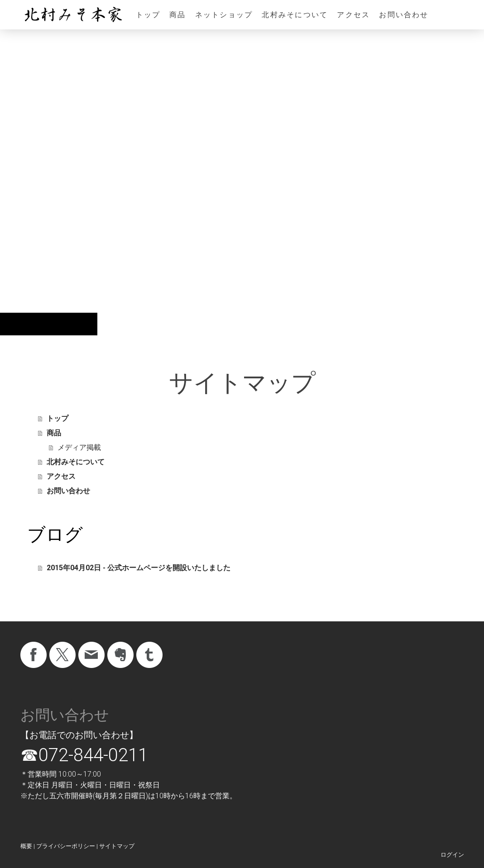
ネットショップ (224, 15)
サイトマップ (117, 846)
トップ (148, 15)
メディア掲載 (79, 447)
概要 (26, 846)
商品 (177, 15)
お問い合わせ (404, 15)
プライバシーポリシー (66, 846)
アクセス (353, 15)
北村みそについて (295, 15)
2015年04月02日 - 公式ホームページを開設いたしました (139, 568)
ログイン (452, 855)
